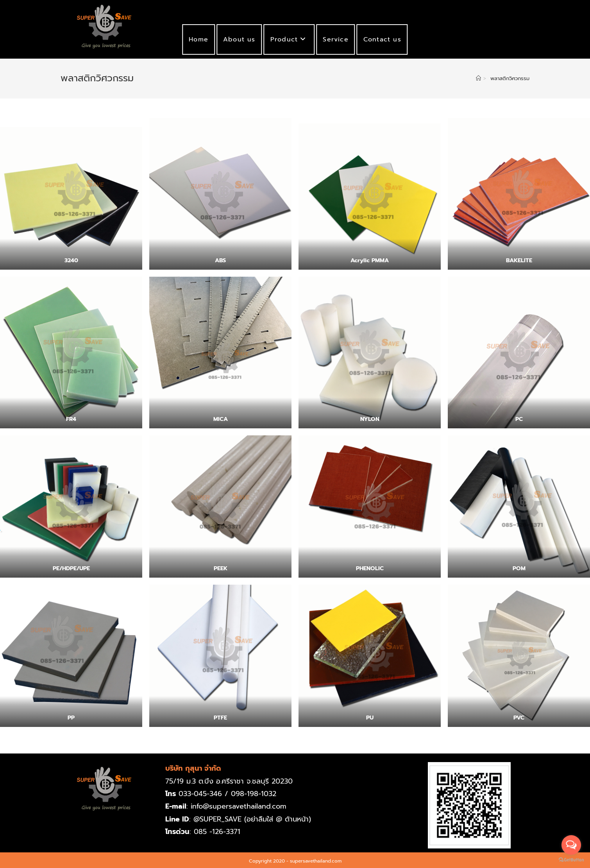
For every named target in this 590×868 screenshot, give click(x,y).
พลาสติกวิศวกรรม (510, 78)
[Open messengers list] (571, 845)
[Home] (478, 78)
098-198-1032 (254, 794)
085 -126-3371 (217, 832)
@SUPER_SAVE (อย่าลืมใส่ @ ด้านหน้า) (252, 819)
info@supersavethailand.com (239, 806)
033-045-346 (200, 794)
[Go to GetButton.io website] (571, 860)
